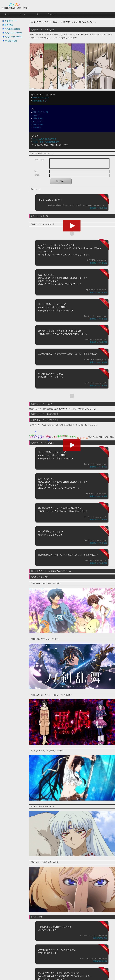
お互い (32, 435)
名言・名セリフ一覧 (40, 112)
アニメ (22, 14)
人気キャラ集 (38, 124)
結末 (42, 437)
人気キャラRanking (13, 37)
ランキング (52, 14)
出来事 (64, 436)
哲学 (70, 437)
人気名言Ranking (12, 29)
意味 (112, 437)
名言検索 (9, 25)
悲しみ (102, 437)
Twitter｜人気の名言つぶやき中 (44, 139)
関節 (67, 436)
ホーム (7, 14)
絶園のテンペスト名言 (98, 208)
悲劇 (107, 437)
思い (90, 437)
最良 (33, 437)
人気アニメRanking (13, 33)
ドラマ (37, 14)
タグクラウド (38, 121)
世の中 (49, 437)
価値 (59, 437)
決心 (38, 437)
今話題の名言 (11, 41)
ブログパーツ (11, 21)
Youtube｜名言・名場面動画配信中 (46, 142)
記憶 (48, 437)
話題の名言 (37, 127)
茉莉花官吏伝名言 (100, 938)
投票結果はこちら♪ (40, 101)
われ (41, 436)
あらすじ (36, 115)
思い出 (95, 437)
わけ (39, 436)
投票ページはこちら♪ (41, 98)
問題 (74, 437)
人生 (54, 437)
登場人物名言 (38, 118)
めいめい (36, 434)
